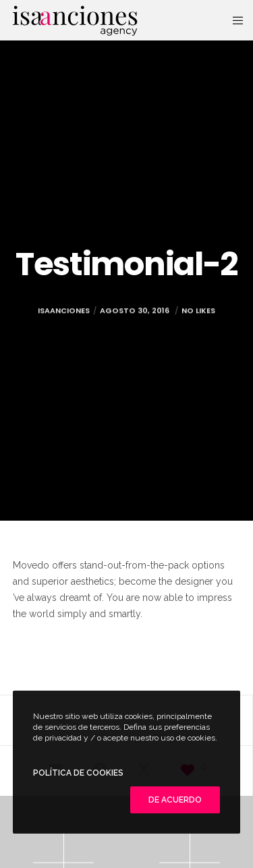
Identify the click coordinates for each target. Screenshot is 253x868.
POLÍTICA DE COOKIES (78, 773)
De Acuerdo (175, 800)
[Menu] (234, 20)
